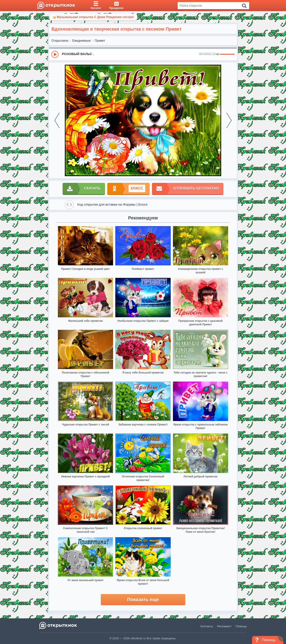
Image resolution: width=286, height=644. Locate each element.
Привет (100, 41)
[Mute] (218, 54)
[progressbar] (227, 54)
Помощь (241, 626)
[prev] (57, 120)
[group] (143, 54)
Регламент (224, 626)
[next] (229, 120)
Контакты (207, 626)
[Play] (55, 54)
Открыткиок (60, 41)
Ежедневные (81, 41)
